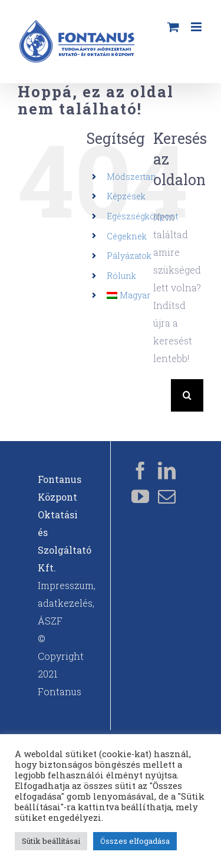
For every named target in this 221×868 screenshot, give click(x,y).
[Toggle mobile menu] (197, 27)
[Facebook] (140, 471)
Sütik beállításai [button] (51, 841)
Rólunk (121, 276)
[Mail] (167, 497)
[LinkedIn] (167, 471)
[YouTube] (140, 497)
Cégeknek (127, 236)
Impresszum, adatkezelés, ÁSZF (67, 603)
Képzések (126, 196)
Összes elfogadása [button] (135, 841)
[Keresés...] (162, 395)
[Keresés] (187, 395)
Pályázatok (129, 256)
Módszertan (131, 177)
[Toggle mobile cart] (173, 27)
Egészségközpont (142, 216)
